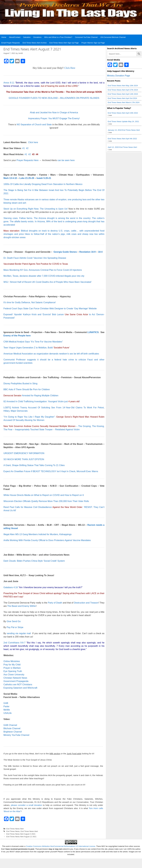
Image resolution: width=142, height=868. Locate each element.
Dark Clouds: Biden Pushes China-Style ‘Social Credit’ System (34, 561)
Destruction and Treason (86, 603)
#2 (27, 148)
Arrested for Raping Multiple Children (31, 396)
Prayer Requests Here (27, 160)
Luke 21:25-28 (27, 178)
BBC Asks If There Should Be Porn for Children (27, 389)
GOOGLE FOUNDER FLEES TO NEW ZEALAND (33, 98)
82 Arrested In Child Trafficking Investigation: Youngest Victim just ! (42, 401)
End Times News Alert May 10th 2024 (123, 86)
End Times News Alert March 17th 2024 (124, 102)
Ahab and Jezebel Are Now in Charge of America (54, 113)
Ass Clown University (14, 675)
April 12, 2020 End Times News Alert (122, 147)
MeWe (7, 710)
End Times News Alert (15, 829)
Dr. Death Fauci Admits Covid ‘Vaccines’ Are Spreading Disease (35, 258)
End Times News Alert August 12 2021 (21, 837)
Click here (33, 142)
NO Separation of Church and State (34, 125)
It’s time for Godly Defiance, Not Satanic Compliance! (30, 302)
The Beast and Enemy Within (22, 606)
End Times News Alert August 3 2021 (21, 834)
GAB (6, 703)
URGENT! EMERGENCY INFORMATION (24, 453)
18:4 (100, 252)
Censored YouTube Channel (86, 37)
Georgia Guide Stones (65, 252)
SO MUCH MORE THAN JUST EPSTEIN (24, 459)
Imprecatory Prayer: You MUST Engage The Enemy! (54, 118)
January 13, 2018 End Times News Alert (124, 130)
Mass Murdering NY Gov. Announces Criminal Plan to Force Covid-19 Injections (43, 270)
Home (4, 37)
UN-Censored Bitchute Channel (113, 37)
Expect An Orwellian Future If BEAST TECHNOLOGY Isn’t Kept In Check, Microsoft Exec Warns (51, 471)
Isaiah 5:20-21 (44, 178)
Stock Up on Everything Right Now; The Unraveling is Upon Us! (36, 209)
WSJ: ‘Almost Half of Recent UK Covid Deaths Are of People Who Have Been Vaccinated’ (48, 282)
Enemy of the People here (17, 336)
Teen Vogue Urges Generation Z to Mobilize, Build (37, 348)
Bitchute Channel (12, 728)
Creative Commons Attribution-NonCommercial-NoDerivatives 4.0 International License (61, 846)
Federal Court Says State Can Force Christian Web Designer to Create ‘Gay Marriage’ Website (50, 309)
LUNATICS (93, 332)
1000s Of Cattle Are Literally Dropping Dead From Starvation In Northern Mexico (43, 184)
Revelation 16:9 (87, 252)
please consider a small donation (26, 805)
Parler (6, 706)
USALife (8, 713)
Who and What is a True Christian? (58, 37)
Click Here (70, 68)
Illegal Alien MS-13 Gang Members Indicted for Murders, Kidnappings (38, 534)
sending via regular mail (19, 633)
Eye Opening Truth (13, 671)
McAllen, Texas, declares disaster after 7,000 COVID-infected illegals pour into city (44, 276)
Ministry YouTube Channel (16, 735)
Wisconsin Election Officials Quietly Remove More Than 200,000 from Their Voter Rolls (46, 501)
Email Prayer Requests (11, 43)
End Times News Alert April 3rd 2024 (122, 98)
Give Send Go (14, 621)
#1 (24, 148)
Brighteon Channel (13, 732)
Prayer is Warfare (12, 668)
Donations (38, 37)
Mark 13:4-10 (10, 178)
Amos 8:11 (9, 83)
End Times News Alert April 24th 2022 (123, 113)
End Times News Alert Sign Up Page (64, 43)
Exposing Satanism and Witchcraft (20, 688)
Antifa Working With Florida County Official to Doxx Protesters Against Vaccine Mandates (47, 540)
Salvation (27, 37)
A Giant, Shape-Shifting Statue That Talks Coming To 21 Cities (34, 465)
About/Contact (15, 37)
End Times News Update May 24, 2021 (123, 121)
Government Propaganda (16, 681)
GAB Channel (10, 725)
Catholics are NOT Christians (18, 684)
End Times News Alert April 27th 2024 (123, 90)
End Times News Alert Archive (35, 43)
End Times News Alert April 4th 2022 (122, 139)
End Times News (13, 831)
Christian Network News (15, 678)
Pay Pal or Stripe (15, 627)
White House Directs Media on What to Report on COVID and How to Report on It (44, 495)
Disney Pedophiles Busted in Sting (20, 384)
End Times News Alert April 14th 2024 (123, 94)
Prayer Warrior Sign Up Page (93, 43)
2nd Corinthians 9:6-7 (14, 643)
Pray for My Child (12, 665)
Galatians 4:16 (11, 587)
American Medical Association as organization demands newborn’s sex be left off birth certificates (51, 354)
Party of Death (55, 603)
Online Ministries (12, 661)
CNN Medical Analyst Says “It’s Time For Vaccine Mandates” (33, 342)
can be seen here (66, 160)
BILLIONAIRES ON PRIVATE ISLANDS (80, 98)
